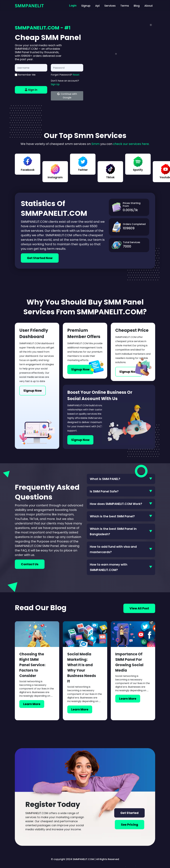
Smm (95, 144)
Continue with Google (67, 96)
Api (97, 6)
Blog (137, 6)
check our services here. (131, 144)
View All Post (139, 608)
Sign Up (55, 84)
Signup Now (33, 391)
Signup (86, 6)
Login (73, 6)
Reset (76, 75)
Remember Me (25, 75)
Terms (125, 6)
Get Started (129, 813)
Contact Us (30, 564)
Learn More (32, 704)
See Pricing (130, 825)
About (149, 6)
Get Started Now (40, 258)
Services (110, 6)
